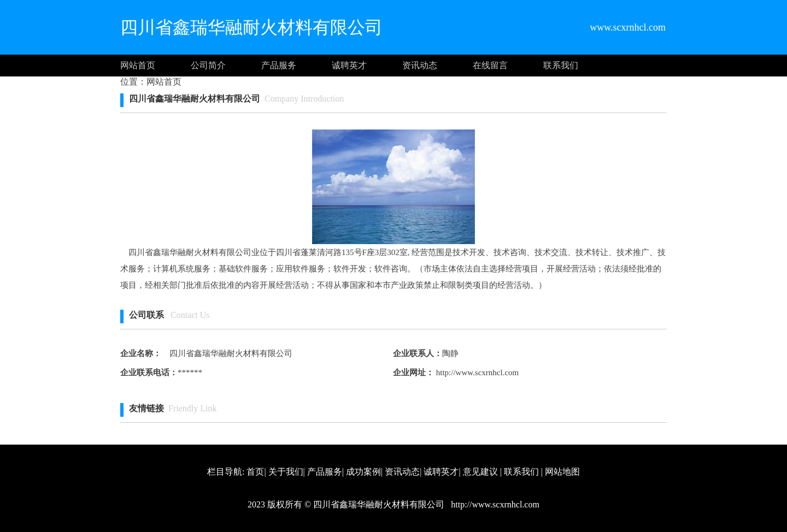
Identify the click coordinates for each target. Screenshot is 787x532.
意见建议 (480, 472)
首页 (255, 472)
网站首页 (138, 65)
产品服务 (279, 65)
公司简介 (208, 65)
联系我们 (561, 65)
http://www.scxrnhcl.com (476, 373)
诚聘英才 (349, 65)
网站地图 (562, 472)
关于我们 (286, 472)
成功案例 (363, 472)
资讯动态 (420, 65)
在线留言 (490, 65)
